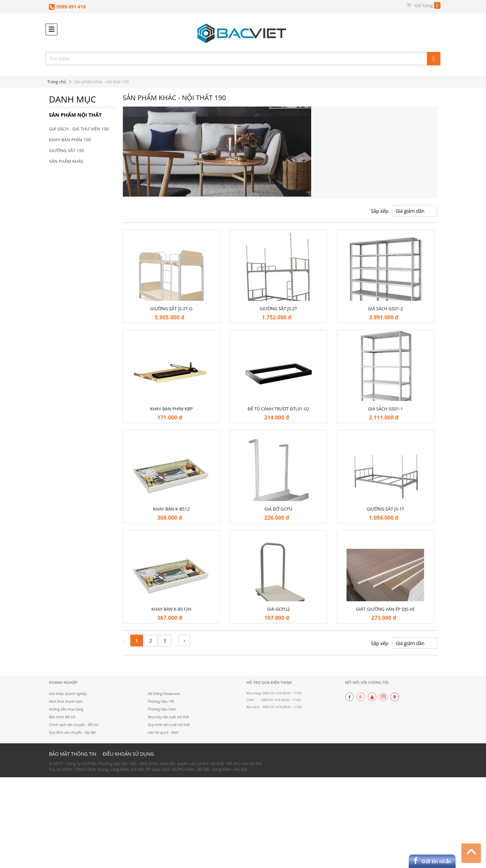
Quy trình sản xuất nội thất (169, 725)
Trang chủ (57, 82)
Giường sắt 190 (66, 150)
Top (471, 852)
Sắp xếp (380, 211)
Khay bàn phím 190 (70, 140)
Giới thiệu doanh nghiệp (68, 694)
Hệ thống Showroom (164, 694)
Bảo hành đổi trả (62, 717)
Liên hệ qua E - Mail (163, 732)
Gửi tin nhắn (436, 861)
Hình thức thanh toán (66, 701)
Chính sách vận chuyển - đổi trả (74, 725)
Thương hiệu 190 (161, 701)
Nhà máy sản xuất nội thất (169, 717)
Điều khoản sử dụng (128, 754)
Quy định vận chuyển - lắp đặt (72, 732)
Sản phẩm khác (66, 161)
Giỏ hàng (423, 6)
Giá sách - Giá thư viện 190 (79, 129)
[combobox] (243, 59)
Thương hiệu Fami (162, 709)
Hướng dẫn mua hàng (66, 709)
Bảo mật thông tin (73, 754)
